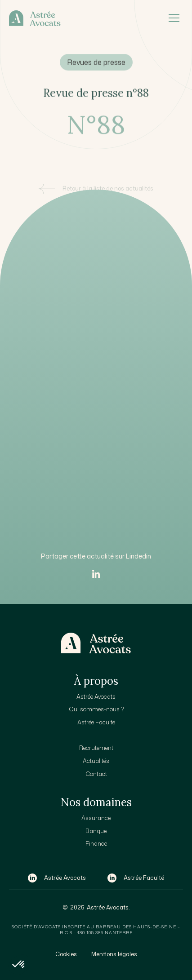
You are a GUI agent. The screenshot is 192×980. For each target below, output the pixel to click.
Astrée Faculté (96, 722)
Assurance (96, 818)
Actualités (96, 761)
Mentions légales (114, 954)
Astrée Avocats (96, 696)
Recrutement (96, 748)
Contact (96, 774)
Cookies (66, 954)
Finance (96, 843)
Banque (96, 831)
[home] (87, 18)
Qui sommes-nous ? (96, 709)
